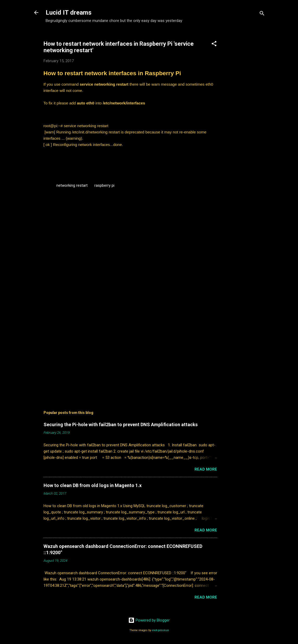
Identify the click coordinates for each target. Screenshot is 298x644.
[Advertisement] (248, 111)
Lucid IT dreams (69, 13)
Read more (206, 469)
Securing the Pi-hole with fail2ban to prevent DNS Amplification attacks (121, 425)
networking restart (72, 185)
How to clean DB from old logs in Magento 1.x (93, 485)
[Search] (262, 14)
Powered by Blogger (149, 620)
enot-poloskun (160, 630)
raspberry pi (104, 185)
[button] (214, 45)
